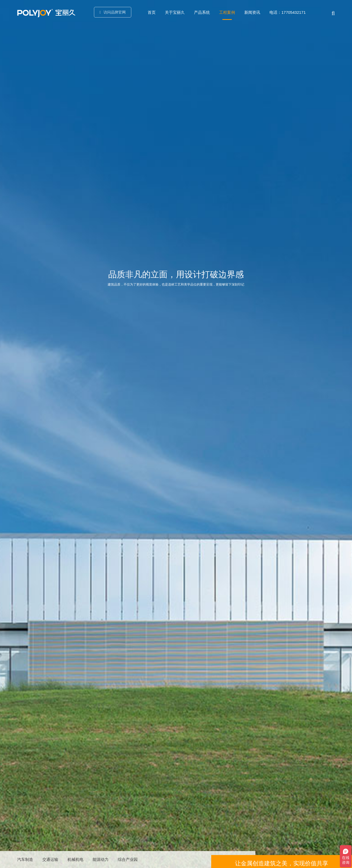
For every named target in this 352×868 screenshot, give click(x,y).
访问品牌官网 (114, 12)
